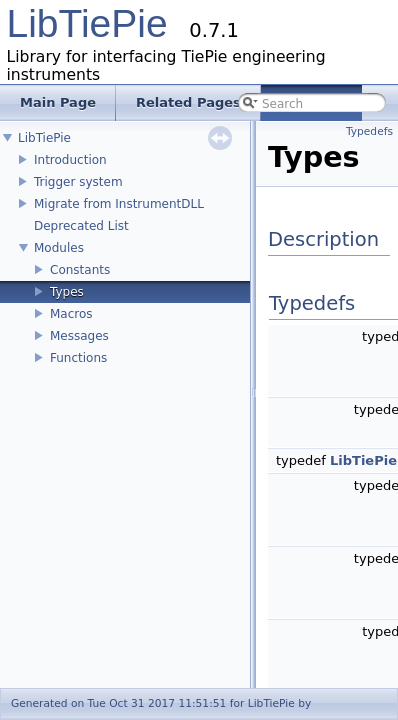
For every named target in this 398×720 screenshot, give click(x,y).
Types (67, 292)
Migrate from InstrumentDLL (119, 204)
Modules (59, 248)
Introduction (70, 160)
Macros (71, 314)
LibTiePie (87, 23)
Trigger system (78, 182)
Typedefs (369, 131)
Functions (78, 358)
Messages (79, 336)
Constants (80, 270)
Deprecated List (81, 226)
